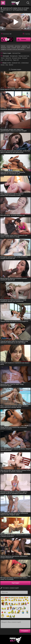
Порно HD (16, 60)
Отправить (25, 631)
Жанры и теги (7, 63)
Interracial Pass (16, 53)
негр (7, 65)
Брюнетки (8, 58)
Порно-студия (7, 53)
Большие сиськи (17, 58)
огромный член (16, 63)
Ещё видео (16, 583)
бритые (11, 65)
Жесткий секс (8, 60)
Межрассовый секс (24, 56)
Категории (6, 56)
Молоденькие (14, 56)
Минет (3, 58)
